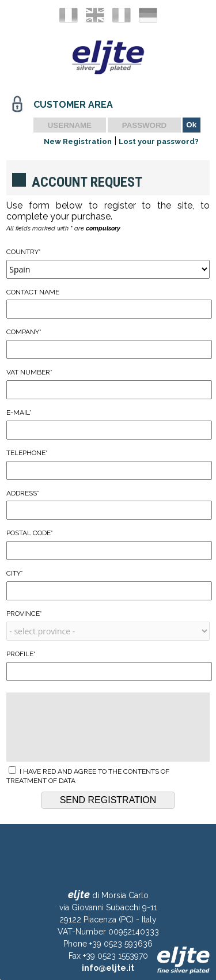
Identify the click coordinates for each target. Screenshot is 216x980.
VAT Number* (108, 384)
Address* (108, 505)
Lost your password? (159, 141)
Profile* (108, 665)
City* (108, 585)
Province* (108, 625)
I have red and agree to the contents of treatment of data (88, 776)
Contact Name (108, 304)
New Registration (78, 141)
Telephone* (108, 464)
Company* (108, 343)
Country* (108, 263)
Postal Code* (108, 544)
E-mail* (108, 424)
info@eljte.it (108, 968)
